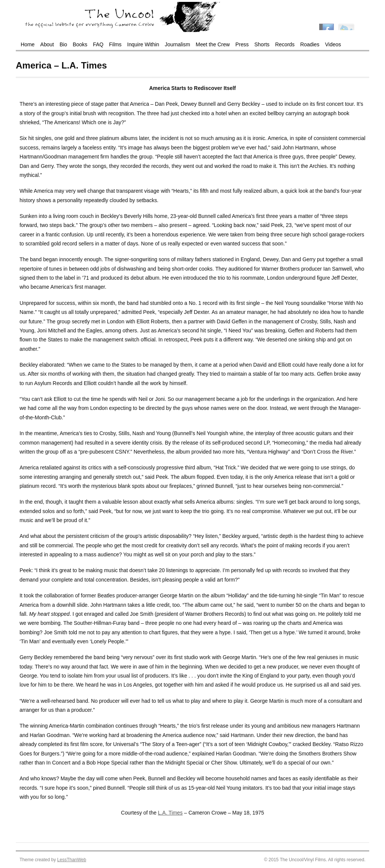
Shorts (262, 44)
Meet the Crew (213, 44)
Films (115, 44)
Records (285, 44)
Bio (63, 44)
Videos (333, 44)
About (47, 44)
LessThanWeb (72, 860)
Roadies (310, 44)
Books (80, 44)
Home (28, 44)
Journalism (177, 44)
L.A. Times (170, 813)
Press (242, 44)
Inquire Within (143, 44)
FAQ (98, 44)
